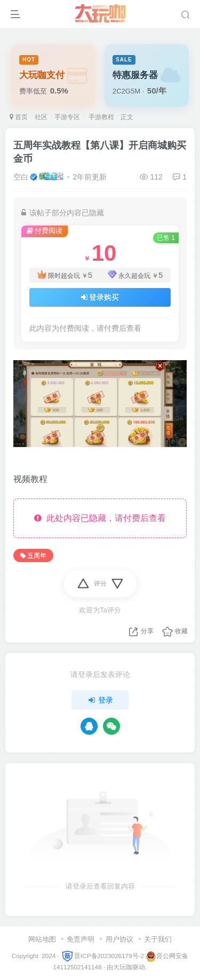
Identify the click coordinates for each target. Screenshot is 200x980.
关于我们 (158, 939)
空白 (21, 177)
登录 (100, 700)
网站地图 (42, 939)
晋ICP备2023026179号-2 (102, 956)
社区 (41, 117)
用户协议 (119, 939)
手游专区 (67, 117)
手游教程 (100, 117)
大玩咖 (123, 967)
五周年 (33, 556)
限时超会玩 (65, 275)
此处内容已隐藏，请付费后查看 (100, 518)
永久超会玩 (135, 275)
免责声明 (81, 939)
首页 (19, 117)
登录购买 (100, 297)
